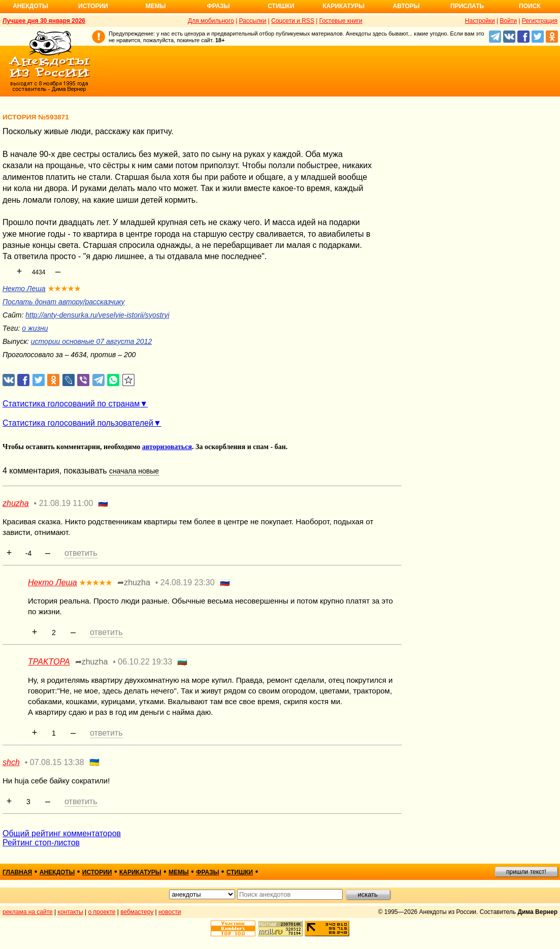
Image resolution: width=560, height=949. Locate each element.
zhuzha (16, 503)
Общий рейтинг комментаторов (62, 833)
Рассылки (253, 21)
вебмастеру (137, 912)
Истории (93, 6)
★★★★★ (64, 289)
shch (11, 762)
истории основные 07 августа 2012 (91, 341)
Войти (508, 21)
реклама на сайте (28, 912)
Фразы (218, 6)
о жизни (35, 328)
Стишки (281, 6)
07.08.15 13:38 (57, 762)
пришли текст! (526, 872)
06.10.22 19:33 (145, 662)
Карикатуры (343, 6)
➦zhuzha (134, 582)
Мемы (156, 6)
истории (97, 872)
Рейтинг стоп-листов (41, 843)
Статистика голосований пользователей (78, 423)
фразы (207, 872)
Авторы (406, 6)
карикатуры (140, 872)
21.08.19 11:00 (66, 503)
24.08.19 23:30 (188, 582)
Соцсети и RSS (293, 21)
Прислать (467, 6)
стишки (240, 872)
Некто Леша (24, 289)
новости (170, 912)
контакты (71, 912)
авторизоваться (167, 447)
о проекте (102, 912)
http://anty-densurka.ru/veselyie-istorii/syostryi (97, 315)
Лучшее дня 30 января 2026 (44, 21)
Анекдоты (30, 6)
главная (17, 872)
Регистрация (540, 21)
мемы (179, 872)
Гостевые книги (341, 21)
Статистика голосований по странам (71, 404)
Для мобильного (211, 21)
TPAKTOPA (49, 662)
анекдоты (57, 872)
